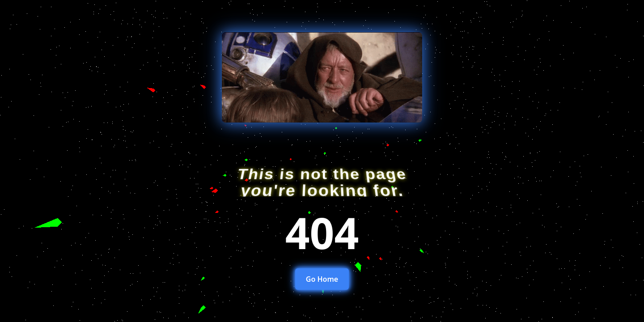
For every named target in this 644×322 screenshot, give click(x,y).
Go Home (322, 279)
